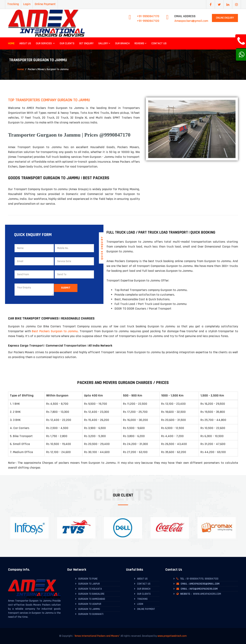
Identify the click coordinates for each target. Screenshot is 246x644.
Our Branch (122, 43)
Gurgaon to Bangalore (91, 594)
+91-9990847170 (148, 16)
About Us (25, 43)
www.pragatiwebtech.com (172, 636)
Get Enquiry (86, 43)
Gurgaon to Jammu (89, 609)
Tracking (13, 4)
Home (11, 43)
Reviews (141, 43)
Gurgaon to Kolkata (90, 589)
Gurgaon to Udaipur (90, 604)
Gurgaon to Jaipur (89, 584)
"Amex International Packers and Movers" (97, 636)
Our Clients (67, 43)
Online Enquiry (225, 18)
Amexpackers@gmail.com (191, 21)
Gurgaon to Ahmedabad (92, 599)
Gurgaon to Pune (88, 579)
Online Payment (45, 4)
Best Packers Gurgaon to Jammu (55, 331)
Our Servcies (45, 43)
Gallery (104, 43)
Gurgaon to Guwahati (91, 614)
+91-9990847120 (148, 21)
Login (27, 4)
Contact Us (159, 43)
